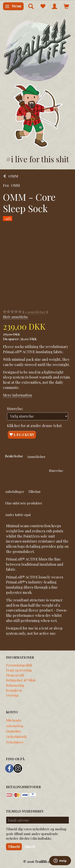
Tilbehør (34, 491)
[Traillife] (37, 50)
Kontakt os (14, 690)
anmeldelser (35, 312)
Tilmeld (14, 847)
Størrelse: (15, 409)
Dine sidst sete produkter (24, 503)
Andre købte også (18, 515)
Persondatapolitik (19, 665)
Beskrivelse (14, 456)
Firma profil (15, 675)
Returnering (15, 685)
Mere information (17, 395)
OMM (15, 185)
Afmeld (30, 847)
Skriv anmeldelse (15, 317)
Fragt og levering (19, 670)
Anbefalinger (15, 491)
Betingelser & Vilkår (21, 680)
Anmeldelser (36, 457)
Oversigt (12, 695)
